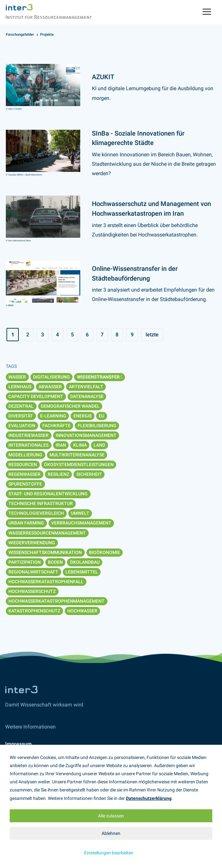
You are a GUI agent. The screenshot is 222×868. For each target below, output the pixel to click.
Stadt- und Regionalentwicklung (48, 494)
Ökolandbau (85, 562)
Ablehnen (111, 833)
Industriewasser (28, 435)
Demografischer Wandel (70, 406)
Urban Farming (26, 523)
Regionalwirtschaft (33, 572)
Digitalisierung (51, 377)
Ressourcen (23, 464)
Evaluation (22, 426)
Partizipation (25, 562)
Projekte (47, 35)
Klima (80, 445)
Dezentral (21, 406)
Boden (55, 562)
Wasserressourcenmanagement (47, 533)
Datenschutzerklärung (149, 798)
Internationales (28, 445)
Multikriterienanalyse (77, 455)
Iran (61, 445)
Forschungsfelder (20, 35)
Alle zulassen (111, 816)
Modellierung (25, 455)
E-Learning (53, 416)
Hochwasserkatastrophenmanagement (56, 601)
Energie (83, 416)
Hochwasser (82, 611)
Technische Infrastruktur (41, 503)
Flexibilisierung (97, 426)
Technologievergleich (36, 513)
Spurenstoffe (25, 484)
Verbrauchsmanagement (81, 523)
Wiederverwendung (32, 543)
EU (101, 416)
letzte (152, 335)
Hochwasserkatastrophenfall (46, 582)
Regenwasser (24, 474)
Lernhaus (20, 387)
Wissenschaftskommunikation (45, 552)
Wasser (17, 377)
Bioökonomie (105, 552)
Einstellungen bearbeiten (109, 853)
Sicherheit (89, 474)
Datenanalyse (87, 396)
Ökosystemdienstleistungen (79, 464)
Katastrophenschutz (34, 611)
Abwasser (50, 387)
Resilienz (58, 474)
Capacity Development (36, 396)
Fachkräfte (56, 426)
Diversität (21, 416)
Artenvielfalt (86, 387)
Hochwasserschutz (32, 591)
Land (99, 445)
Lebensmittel (82, 572)
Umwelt (80, 513)
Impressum (18, 744)
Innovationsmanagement (86, 435)
